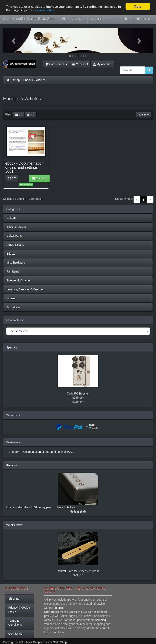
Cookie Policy (45, 10)
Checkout (80, 64)
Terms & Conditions (15, 623)
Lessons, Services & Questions (26, 289)
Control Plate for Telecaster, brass (78, 571)
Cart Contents (56, 64)
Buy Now (39, 178)
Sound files (14, 307)
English (98, 19)
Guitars (11, 218)
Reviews (12, 465)
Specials (12, 347)
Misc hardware (16, 263)
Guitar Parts (14, 236)
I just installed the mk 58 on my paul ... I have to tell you (41, 507)
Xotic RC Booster (78, 393)
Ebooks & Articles (34, 80)
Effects (11, 254)
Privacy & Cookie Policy (19, 610)
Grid (30, 115)
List (19, 115)
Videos (11, 298)
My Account (102, 64)
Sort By (144, 115)
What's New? (15, 525)
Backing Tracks (16, 227)
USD (78, 19)
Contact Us (15, 634)
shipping (59, 608)
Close (138, 6)
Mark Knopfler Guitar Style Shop (29, 19)
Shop (17, 80)
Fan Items (13, 271)
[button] (14, 41)
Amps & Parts (15, 245)
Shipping (14, 599)
